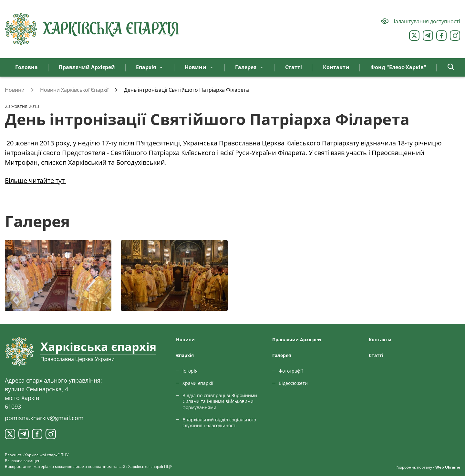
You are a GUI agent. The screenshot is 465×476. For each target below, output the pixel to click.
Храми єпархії (198, 383)
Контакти (380, 339)
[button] (451, 67)
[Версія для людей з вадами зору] (421, 21)
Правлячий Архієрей (297, 339)
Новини (185, 339)
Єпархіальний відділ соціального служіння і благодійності (219, 423)
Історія (190, 371)
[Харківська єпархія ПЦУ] (92, 29)
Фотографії (291, 371)
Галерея (282, 355)
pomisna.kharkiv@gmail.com (44, 418)
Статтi (376, 355)
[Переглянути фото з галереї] (58, 275)
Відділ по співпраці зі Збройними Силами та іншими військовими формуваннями (220, 401)
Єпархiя (185, 355)
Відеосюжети (293, 383)
